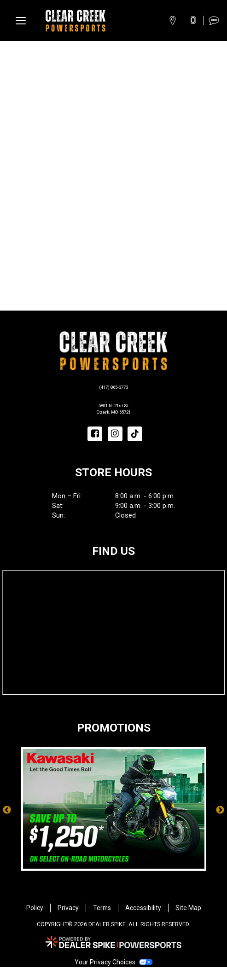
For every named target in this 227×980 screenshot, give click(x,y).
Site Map (188, 921)
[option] (114, 824)
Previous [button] (7, 824)
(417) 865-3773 (114, 386)
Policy (35, 921)
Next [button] (220, 824)
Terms (102, 921)
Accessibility (143, 921)
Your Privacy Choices (113, 975)
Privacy (68, 921)
